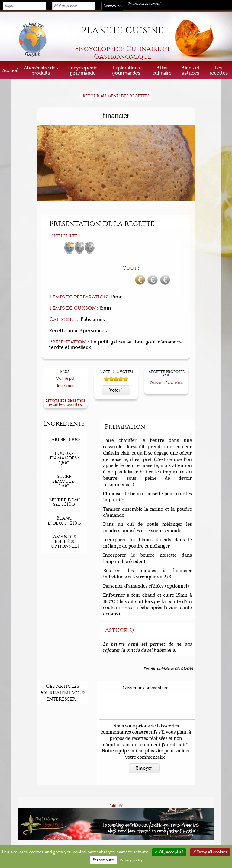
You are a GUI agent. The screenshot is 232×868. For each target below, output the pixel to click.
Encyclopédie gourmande (83, 70)
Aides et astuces (191, 70)
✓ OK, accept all (169, 852)
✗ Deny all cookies (210, 852)
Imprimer (66, 354)
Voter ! (116, 358)
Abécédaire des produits (41, 70)
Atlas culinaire (162, 70)
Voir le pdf (66, 347)
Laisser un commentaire (146, 656)
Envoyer (144, 736)
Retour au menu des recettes (116, 96)
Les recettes (219, 70)
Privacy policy (132, 860)
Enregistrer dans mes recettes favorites (66, 370)
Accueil (10, 70)
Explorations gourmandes (126, 70)
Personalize (103, 860)
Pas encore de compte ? (145, 4)
